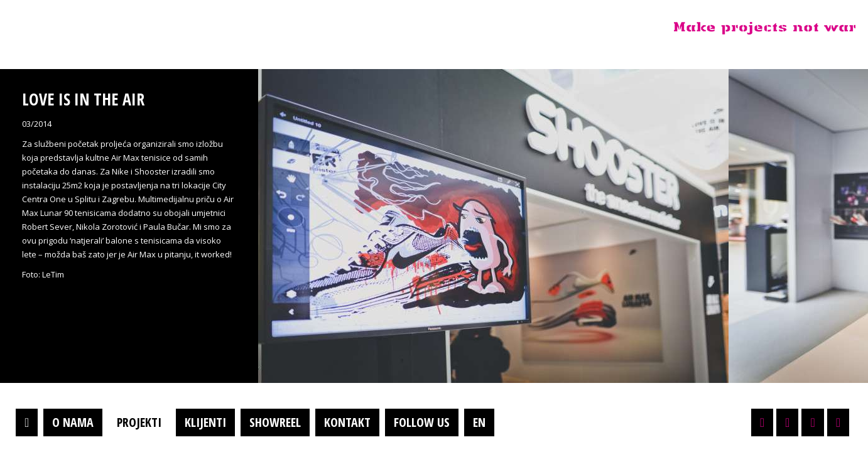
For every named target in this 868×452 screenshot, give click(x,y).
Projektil (90, 28)
